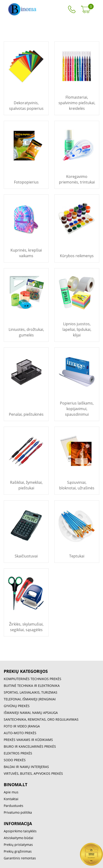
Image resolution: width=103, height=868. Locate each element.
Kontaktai (11, 799)
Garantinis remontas (20, 858)
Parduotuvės (14, 806)
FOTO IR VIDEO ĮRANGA (22, 726)
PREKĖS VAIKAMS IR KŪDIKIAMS (28, 740)
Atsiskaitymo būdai (19, 838)
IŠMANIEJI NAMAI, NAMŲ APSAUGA (31, 713)
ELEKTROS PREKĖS (18, 753)
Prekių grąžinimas (18, 851)
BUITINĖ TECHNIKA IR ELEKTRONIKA (32, 686)
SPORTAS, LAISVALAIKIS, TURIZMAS (31, 692)
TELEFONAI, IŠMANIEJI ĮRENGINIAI (30, 699)
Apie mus (11, 792)
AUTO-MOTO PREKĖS (20, 733)
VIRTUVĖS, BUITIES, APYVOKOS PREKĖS (33, 773)
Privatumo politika (18, 812)
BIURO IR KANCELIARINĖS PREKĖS (30, 746)
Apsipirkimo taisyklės (20, 831)
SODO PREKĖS (15, 760)
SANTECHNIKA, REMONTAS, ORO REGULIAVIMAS (41, 719)
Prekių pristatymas (18, 845)
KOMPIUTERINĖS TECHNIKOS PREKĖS (33, 679)
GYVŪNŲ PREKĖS (17, 706)
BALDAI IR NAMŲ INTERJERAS (26, 767)
